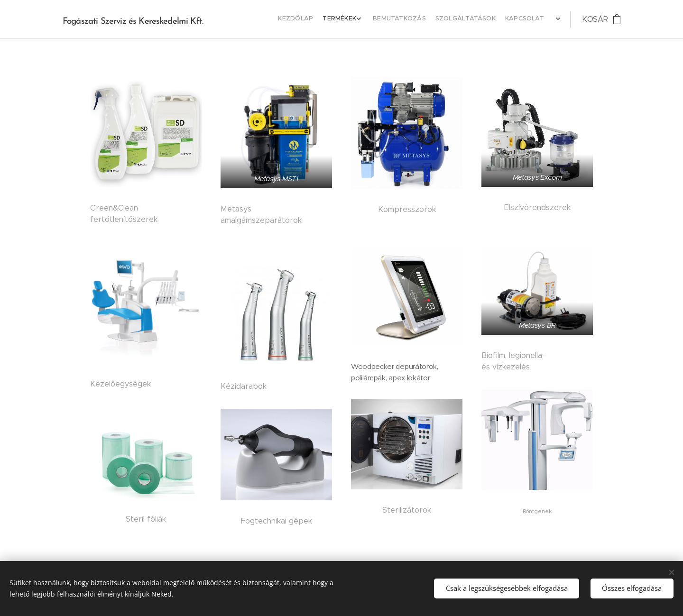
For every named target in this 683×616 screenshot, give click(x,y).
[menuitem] (469, 19)
